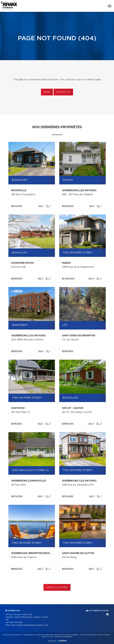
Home (47, 92)
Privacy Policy (104, 635)
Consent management (63, 637)
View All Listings (57, 588)
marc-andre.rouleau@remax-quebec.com (30, 625)
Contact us (63, 92)
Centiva (62, 641)
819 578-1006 (16, 622)
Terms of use (47, 637)
